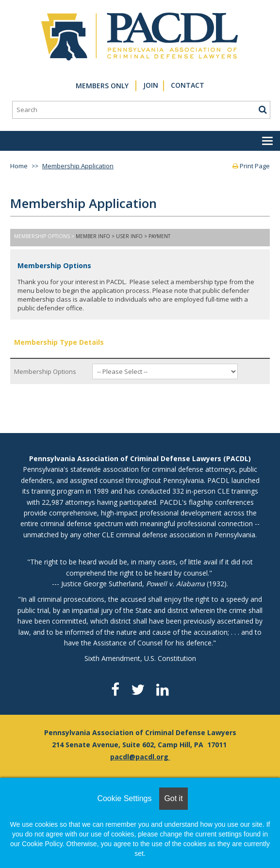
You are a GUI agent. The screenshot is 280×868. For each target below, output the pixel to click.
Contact (188, 85)
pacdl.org (152, 757)
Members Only (102, 86)
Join (151, 85)
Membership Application (78, 166)
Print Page (251, 166)
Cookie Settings (124, 798)
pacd (119, 757)
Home (19, 166)
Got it (173, 798)
